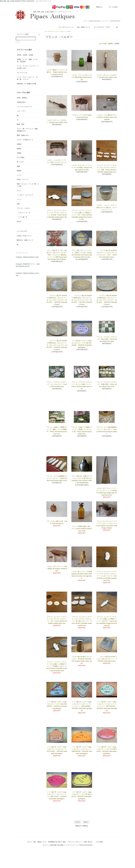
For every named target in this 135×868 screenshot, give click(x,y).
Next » (86, 822)
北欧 (18, 204)
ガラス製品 (21, 157)
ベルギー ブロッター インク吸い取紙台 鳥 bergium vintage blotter (57, 569)
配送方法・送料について (25, 240)
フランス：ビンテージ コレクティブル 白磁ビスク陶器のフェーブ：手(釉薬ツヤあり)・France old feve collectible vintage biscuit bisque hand (57, 666)
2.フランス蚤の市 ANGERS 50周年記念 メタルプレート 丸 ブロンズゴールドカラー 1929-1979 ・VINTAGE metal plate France (107, 300)
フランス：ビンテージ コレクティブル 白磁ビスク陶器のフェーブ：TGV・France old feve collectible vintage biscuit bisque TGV (82, 215)
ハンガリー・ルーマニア (25, 195)
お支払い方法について (24, 236)
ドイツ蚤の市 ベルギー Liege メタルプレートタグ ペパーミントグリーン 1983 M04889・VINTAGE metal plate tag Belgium (82, 706)
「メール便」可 (22, 217)
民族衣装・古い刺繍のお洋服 (26, 84)
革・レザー (21, 162)
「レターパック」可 (24, 213)
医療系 (19, 171)
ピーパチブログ (22, 231)
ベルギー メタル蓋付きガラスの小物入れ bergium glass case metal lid (107, 117)
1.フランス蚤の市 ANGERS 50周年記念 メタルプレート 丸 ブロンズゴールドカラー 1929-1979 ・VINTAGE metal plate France (57, 345)
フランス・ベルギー (65, 31)
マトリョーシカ (22, 73)
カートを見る (112, 7)
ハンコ (19, 175)
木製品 (19, 153)
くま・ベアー (21, 111)
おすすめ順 (103, 44)
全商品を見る (21, 102)
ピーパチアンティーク (66, 27)
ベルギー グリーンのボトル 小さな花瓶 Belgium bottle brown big (82, 77)
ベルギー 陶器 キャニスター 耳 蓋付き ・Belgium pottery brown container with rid (57, 72)
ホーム (30, 842)
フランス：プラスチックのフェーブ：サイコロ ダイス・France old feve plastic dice (57, 384)
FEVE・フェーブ (23, 179)
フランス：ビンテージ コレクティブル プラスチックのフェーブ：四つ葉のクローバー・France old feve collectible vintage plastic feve (82, 621)
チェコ (19, 191)
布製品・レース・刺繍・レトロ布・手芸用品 (27, 60)
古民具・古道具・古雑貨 (25, 55)
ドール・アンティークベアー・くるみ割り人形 (28, 67)
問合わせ (98, 7)
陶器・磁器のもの (23, 135)
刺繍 (18, 166)
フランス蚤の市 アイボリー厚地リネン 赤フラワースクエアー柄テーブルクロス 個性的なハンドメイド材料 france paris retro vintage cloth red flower (57, 255)
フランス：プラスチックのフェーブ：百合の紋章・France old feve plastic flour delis (107, 339)
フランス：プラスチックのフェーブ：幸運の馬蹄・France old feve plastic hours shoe (107, 384)
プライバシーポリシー (75, 842)
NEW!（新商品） (23, 98)
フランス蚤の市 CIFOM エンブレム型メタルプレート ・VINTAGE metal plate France (107, 659)
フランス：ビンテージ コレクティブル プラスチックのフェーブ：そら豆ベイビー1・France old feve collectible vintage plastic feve (107, 576)
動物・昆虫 (21, 124)
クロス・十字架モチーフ (25, 140)
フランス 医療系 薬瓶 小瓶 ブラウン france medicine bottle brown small (82, 529)
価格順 (111, 44)
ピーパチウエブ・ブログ (102, 27)
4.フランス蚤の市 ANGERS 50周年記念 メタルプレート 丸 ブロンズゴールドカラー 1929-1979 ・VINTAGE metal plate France (57, 300)
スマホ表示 (99, 842)
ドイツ (19, 199)
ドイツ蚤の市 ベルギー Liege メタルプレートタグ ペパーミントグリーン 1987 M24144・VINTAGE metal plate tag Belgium (107, 706)
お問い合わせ (88, 842)
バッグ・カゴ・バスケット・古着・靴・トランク (27, 78)
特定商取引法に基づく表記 (57, 842)
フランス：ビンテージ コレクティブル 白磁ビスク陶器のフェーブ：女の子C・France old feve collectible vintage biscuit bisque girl (107, 621)
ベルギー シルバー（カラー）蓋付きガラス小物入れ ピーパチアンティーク (107, 207)
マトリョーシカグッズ (24, 107)
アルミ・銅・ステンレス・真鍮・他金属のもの (28, 130)
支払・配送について (84, 27)
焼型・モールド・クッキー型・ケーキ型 (28, 185)
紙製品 (19, 149)
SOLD (19, 221)
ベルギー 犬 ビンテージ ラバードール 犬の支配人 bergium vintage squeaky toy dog (82, 167)
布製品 (19, 144)
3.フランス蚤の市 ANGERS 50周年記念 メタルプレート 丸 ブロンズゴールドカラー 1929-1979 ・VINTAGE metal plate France (82, 300)
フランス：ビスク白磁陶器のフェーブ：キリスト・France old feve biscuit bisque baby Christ (57, 478)
